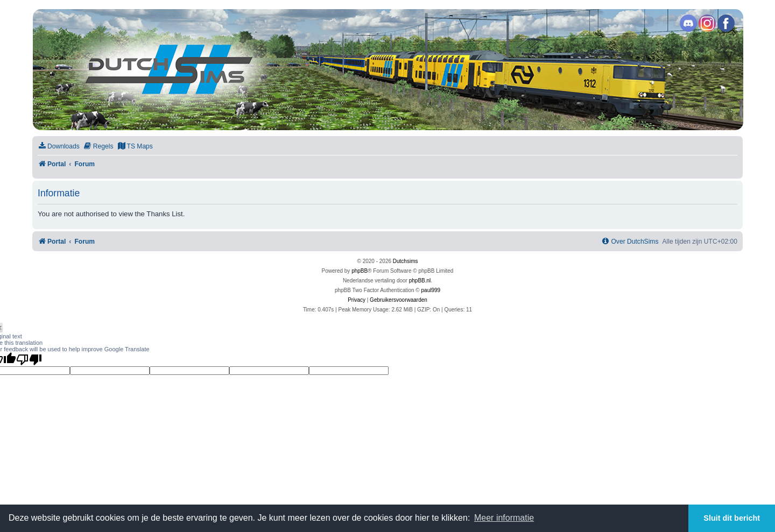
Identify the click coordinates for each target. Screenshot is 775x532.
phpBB (360, 271)
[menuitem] (59, 147)
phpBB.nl (420, 281)
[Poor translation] (29, 359)
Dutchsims (406, 261)
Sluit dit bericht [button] (732, 518)
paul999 (431, 290)
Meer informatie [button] (504, 518)
